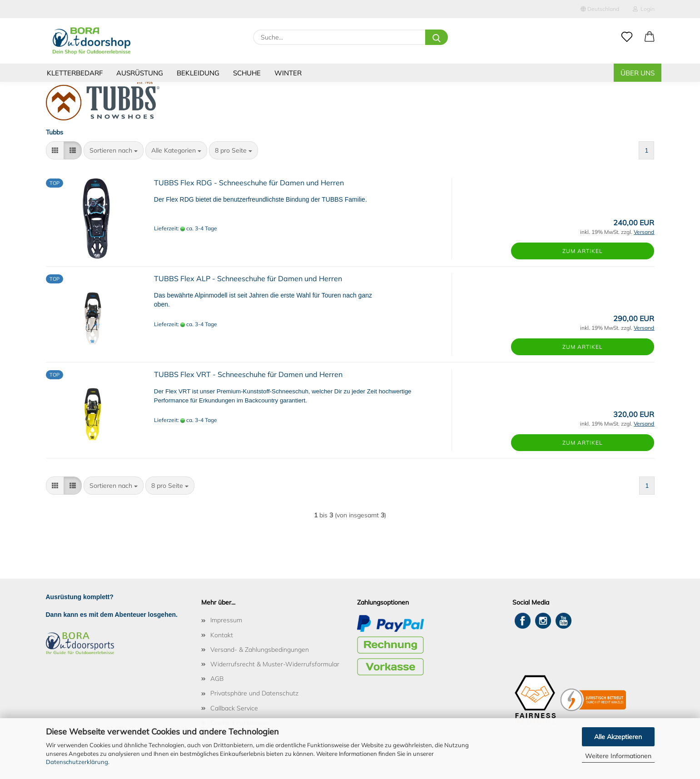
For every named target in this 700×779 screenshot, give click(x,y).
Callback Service (234, 708)
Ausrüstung (140, 73)
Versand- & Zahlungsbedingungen (260, 650)
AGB (217, 679)
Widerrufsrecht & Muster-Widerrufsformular (275, 664)
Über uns (638, 73)
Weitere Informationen (618, 756)
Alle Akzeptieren (618, 737)
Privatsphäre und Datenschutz (254, 693)
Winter (288, 73)
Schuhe (247, 73)
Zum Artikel (583, 251)
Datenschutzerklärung (77, 762)
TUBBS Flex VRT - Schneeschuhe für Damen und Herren (248, 374)
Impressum (226, 620)
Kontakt (222, 635)
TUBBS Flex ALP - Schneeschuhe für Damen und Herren (248, 278)
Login (644, 9)
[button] (650, 37)
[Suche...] (437, 37)
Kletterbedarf (75, 73)
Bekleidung (198, 73)
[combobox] (114, 150)
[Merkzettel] (627, 37)
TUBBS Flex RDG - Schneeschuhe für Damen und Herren (249, 183)
